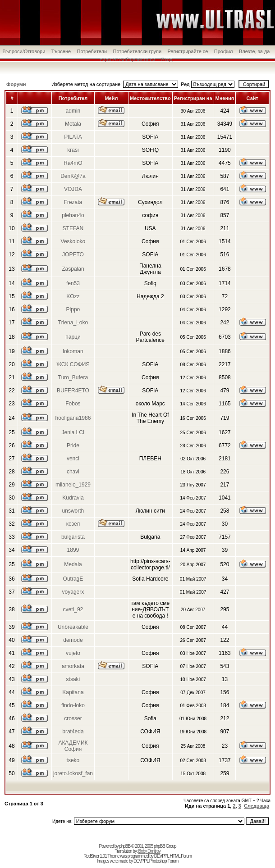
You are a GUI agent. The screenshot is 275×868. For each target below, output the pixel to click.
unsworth (73, 511)
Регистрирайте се (188, 51)
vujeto (73, 653)
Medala (73, 564)
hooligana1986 (73, 418)
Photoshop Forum (164, 861)
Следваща (257, 806)
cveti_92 (73, 609)
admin (73, 111)
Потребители (92, 51)
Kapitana (73, 692)
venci (73, 459)
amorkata (73, 666)
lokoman (73, 351)
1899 (73, 550)
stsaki (73, 679)
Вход (167, 59)
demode (73, 640)
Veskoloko (73, 241)
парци (73, 337)
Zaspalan (73, 269)
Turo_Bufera (73, 377)
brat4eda (73, 732)
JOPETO (73, 254)
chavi (73, 472)
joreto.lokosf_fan (73, 773)
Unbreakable (73, 627)
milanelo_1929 (73, 485)
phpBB (125, 846)
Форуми (16, 84)
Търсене (61, 51)
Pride (73, 445)
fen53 (73, 283)
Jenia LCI (73, 432)
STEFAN (73, 228)
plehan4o (73, 215)
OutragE (73, 579)
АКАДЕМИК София (73, 746)
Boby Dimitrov (149, 851)
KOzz (73, 296)
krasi (73, 150)
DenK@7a (73, 176)
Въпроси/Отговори (24, 51)
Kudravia (73, 498)
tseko (73, 760)
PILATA (73, 137)
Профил (224, 51)
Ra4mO (73, 163)
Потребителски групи (137, 51)
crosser (73, 718)
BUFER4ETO (73, 391)
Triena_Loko (73, 323)
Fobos (73, 404)
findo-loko (73, 705)
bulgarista (73, 537)
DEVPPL (162, 856)
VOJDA (73, 189)
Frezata (73, 202)
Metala (73, 124)
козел (73, 524)
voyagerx (73, 592)
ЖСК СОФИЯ (73, 364)
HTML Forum (181, 856)
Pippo (73, 309)
